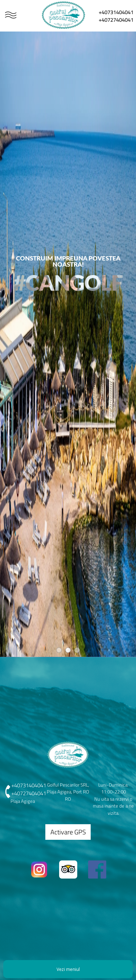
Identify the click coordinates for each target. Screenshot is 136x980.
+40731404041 (116, 12)
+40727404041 (116, 20)
